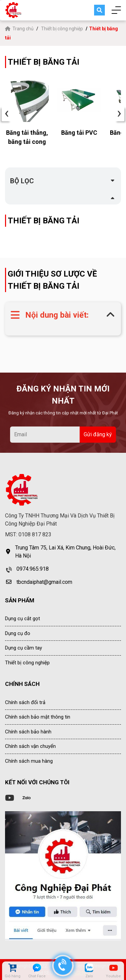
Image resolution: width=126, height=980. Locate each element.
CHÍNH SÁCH (22, 684)
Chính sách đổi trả (25, 702)
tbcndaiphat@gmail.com (44, 582)
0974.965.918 (33, 569)
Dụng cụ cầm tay (24, 648)
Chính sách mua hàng (29, 761)
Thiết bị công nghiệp (62, 29)
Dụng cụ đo (18, 633)
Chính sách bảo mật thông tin (38, 717)
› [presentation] (119, 114)
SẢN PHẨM (20, 600)
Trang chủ (20, 29)
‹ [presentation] (7, 114)
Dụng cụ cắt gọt (23, 619)
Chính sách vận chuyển (30, 746)
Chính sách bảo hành (28, 732)
